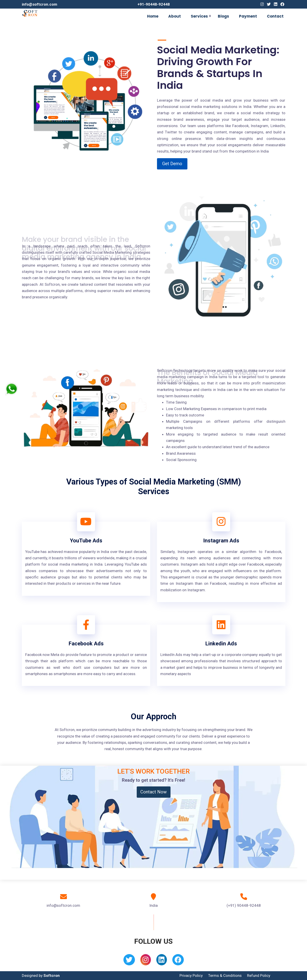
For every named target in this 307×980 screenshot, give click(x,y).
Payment (248, 16)
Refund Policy (259, 975)
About (175, 16)
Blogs (223, 16)
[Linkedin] (276, 4)
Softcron (52, 975)
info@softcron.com (40, 4)
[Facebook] (282, 4)
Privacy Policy (191, 975)
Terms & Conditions (225, 975)
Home (153, 16)
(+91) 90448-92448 (244, 905)
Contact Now (153, 792)
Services (199, 16)
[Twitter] (269, 4)
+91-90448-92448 (154, 4)
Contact (275, 16)
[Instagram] (262, 4)
